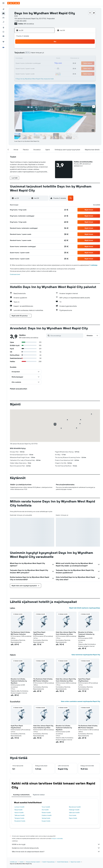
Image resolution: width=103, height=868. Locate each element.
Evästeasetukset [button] (15, 274)
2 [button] (48, 49)
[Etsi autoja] (3, 18)
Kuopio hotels (46, 821)
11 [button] (24, 59)
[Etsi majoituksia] (3, 13)
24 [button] (19, 68)
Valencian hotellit (74, 813)
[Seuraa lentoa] (3, 32)
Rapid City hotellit (75, 862)
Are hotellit (45, 810)
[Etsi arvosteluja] (66, 336)
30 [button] (48, 68)
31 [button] (19, 73)
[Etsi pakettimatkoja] (3, 22)
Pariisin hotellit (46, 813)
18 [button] (24, 63)
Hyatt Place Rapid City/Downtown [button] (39, 633)
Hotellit (22, 862)
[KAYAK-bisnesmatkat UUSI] (3, 36)
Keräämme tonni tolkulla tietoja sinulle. (56, 848)
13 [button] (34, 59)
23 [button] (48, 63)
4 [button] (24, 54)
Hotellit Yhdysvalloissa (48, 862)
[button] (3, 3)
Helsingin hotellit (74, 810)
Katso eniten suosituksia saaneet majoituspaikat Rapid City (80, 701)
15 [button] (43, 59)
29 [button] (43, 68)
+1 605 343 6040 (20, 21)
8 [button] (43, 54)
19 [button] (29, 63)
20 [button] (34, 63)
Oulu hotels (73, 815)
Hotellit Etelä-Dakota (63, 862)
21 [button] (39, 63)
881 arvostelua (29, 24)
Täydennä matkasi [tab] (39, 795)
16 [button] (48, 59)
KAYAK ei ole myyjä (56, 844)
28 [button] (39, 68)
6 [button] (34, 54)
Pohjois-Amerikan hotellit (33, 862)
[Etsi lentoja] (3, 9)
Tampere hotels (19, 818)
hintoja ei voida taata (57, 838)
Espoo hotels (73, 818)
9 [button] (48, 54)
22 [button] (43, 63)
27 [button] (34, 68)
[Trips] (3, 42)
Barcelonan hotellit (75, 807)
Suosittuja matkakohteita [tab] (21, 795)
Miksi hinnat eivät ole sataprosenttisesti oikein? (56, 852)
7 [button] (39, 54)
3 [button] (19, 54)
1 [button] (43, 49)
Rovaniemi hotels (20, 821)
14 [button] (39, 59)
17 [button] (19, 63)
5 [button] (29, 54)
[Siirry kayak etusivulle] (14, 3)
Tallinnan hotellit (20, 815)
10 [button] (19, 59)
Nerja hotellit (18, 810)
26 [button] (29, 68)
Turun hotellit (46, 807)
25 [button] (24, 68)
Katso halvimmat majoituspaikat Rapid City (86, 655)
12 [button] (29, 59)
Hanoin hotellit (19, 813)
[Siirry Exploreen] (3, 28)
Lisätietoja (94, 265)
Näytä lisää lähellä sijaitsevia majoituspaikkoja (85, 608)
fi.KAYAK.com (14, 862)
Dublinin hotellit (47, 815)
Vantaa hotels (46, 818)
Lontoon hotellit (19, 807)
